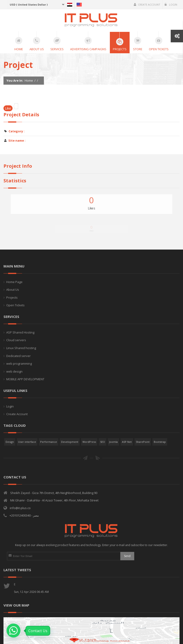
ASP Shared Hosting (20, 332)
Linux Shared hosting (21, 348)
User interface (27, 442)
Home (29, 80)
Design (10, 442)
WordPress (89, 442)
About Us (13, 290)
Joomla (113, 442)
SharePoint (143, 442)
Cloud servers (16, 340)
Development (70, 442)
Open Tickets (15, 305)
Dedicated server (18, 356)
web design (14, 371)
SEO (103, 442)
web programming (19, 364)
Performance (49, 442)
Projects (12, 297)
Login (171, 5)
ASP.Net (127, 442)
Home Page (14, 282)
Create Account (147, 5)
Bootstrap (160, 442)
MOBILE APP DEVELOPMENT (25, 379)
